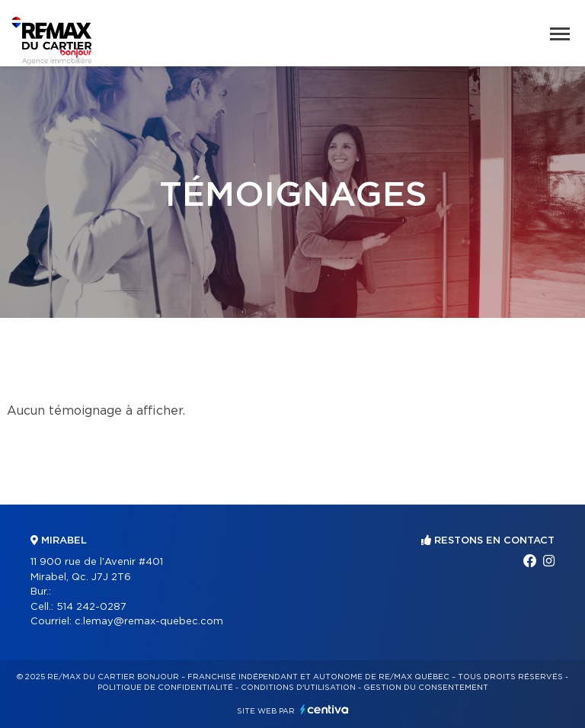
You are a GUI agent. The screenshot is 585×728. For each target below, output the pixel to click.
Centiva (324, 709)
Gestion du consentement (426, 688)
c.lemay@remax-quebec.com (149, 622)
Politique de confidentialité (165, 688)
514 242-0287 (91, 607)
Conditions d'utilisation (298, 688)
